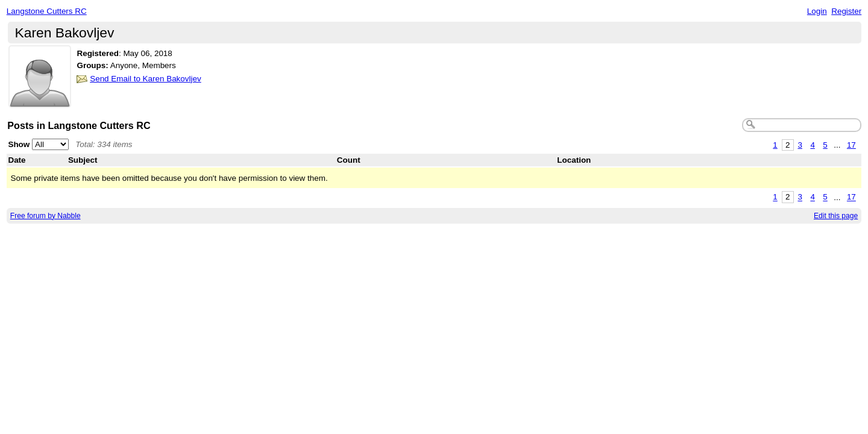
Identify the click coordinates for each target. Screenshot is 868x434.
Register (846, 11)
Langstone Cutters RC (47, 11)
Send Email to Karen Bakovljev (146, 79)
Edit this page (836, 216)
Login (817, 11)
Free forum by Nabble (46, 216)
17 (851, 145)
